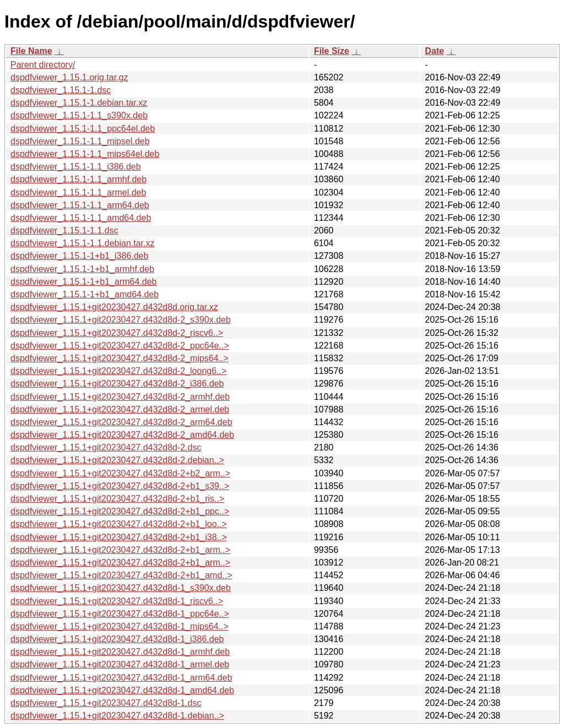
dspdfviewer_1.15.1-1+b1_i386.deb (79, 256)
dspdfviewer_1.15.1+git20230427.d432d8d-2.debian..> (117, 460)
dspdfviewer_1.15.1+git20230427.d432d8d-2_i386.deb (117, 384)
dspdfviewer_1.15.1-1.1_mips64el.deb (85, 154)
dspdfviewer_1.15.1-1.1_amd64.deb (81, 218)
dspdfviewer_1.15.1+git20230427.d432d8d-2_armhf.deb (120, 397)
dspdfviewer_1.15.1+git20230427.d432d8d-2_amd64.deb (122, 435)
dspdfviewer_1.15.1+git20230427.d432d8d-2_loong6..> (118, 371)
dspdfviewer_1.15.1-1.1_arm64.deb (80, 205)
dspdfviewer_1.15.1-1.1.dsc (64, 230)
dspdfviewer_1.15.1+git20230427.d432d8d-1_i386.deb (117, 639)
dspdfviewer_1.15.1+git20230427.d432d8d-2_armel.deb (120, 409)
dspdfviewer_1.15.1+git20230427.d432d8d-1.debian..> (117, 716)
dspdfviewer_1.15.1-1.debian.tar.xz (79, 103)
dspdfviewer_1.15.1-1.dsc (61, 90)
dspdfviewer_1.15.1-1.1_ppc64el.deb (83, 129)
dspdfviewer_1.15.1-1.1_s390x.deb (79, 115)
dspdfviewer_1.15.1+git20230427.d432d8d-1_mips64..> (120, 626)
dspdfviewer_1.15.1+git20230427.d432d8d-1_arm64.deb (121, 678)
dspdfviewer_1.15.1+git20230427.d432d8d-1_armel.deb (120, 664)
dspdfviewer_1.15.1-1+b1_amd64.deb (85, 294)
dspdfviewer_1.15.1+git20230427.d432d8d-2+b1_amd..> (121, 575)
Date (434, 51)
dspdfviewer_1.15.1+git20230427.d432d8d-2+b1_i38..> (119, 537)
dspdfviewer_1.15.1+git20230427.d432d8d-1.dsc (106, 703)
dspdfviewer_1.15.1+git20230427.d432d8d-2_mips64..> (120, 358)
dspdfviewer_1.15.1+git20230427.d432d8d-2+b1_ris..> (117, 499)
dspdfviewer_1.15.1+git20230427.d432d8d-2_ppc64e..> (120, 346)
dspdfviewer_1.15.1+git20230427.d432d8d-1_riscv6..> (117, 601)
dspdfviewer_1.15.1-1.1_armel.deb (78, 192)
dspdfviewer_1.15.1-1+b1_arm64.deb (84, 282)
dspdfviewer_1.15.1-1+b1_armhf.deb (82, 269)
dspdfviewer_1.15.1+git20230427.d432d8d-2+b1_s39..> (120, 486)
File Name (31, 51)
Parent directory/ (43, 65)
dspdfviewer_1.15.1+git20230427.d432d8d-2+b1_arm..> (120, 550)
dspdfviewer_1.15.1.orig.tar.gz (69, 77)
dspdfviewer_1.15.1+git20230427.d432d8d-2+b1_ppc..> (120, 511)
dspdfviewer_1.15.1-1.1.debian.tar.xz (83, 243)
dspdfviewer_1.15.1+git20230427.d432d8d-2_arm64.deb (121, 422)
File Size (332, 51)
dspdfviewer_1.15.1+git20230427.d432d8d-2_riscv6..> (117, 333)
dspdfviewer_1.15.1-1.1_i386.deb (76, 167)
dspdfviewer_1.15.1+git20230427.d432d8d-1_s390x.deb (121, 588)
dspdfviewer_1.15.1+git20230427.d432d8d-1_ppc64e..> (120, 614)
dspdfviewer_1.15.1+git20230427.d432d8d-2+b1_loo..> (119, 524)
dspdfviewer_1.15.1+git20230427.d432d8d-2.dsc (106, 447)
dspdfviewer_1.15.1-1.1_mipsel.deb (80, 141)
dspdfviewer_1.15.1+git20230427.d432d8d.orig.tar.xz (114, 307)
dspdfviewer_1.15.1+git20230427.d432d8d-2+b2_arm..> (120, 473)
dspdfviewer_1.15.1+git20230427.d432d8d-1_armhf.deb (120, 652)
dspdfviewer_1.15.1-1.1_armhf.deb (78, 179)
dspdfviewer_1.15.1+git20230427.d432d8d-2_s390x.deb (121, 320)
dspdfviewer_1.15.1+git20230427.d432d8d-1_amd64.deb (122, 690)
